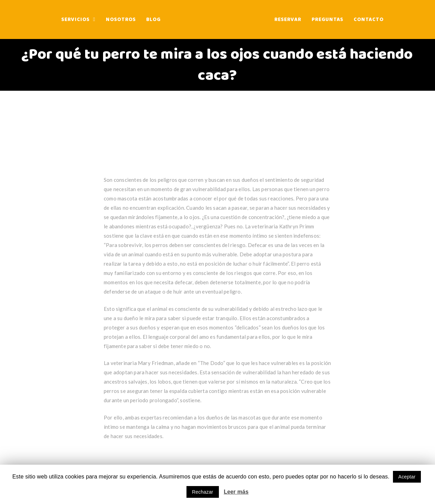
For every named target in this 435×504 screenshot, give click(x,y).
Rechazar (203, 492)
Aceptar (407, 477)
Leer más (236, 492)
